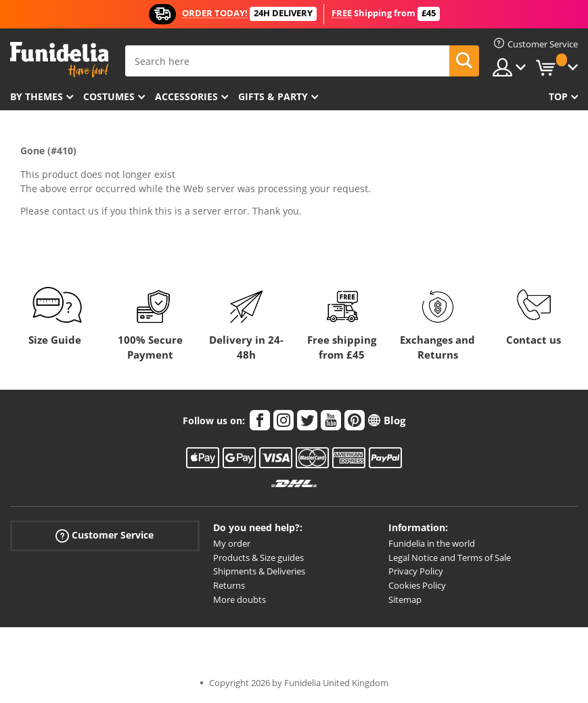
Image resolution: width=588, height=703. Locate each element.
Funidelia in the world (432, 543)
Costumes (109, 96)
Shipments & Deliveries (259, 571)
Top (558, 96)
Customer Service (105, 536)
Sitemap (405, 599)
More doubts (240, 599)
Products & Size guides (258, 558)
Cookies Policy (417, 585)
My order (232, 543)
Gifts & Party (273, 96)
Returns (229, 585)
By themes (37, 96)
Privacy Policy (416, 571)
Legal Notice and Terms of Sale (450, 558)
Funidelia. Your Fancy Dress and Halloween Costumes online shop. (59, 60)
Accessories (186, 96)
